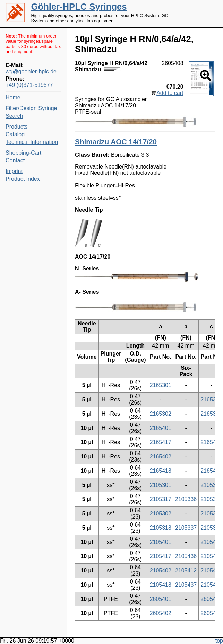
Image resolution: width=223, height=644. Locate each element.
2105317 (161, 499)
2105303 (211, 485)
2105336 (186, 499)
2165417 (161, 442)
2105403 (211, 542)
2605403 (211, 599)
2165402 (161, 456)
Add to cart (170, 93)
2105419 (211, 556)
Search (14, 116)
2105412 (186, 570)
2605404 (211, 613)
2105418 (161, 585)
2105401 (161, 542)
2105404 (211, 570)
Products (16, 127)
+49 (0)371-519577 (29, 85)
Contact (15, 160)
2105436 (186, 556)
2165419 (211, 442)
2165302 (161, 414)
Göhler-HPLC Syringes (79, 7)
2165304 (211, 414)
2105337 (186, 528)
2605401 (161, 599)
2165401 (161, 428)
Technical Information (32, 142)
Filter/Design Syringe (31, 108)
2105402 (161, 570)
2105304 (211, 513)
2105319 (211, 499)
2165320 (211, 400)
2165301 (161, 385)
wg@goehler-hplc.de (31, 71)
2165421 (211, 471)
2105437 (186, 585)
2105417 (161, 556)
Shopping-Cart (23, 153)
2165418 (161, 471)
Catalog (15, 134)
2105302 (161, 513)
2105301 (161, 485)
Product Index (23, 179)
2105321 (211, 528)
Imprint (14, 171)
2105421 (211, 585)
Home (13, 97)
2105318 (161, 528)
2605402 (161, 613)
